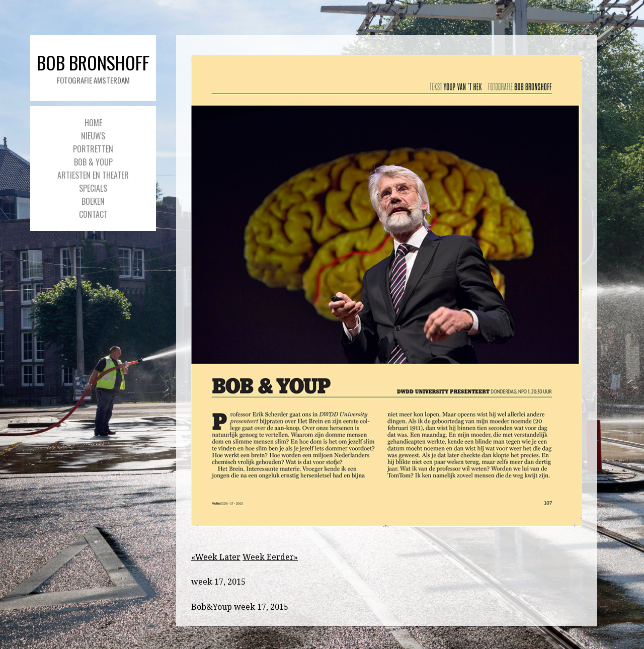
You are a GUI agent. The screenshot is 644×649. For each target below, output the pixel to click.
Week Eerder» (270, 557)
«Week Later (216, 557)
